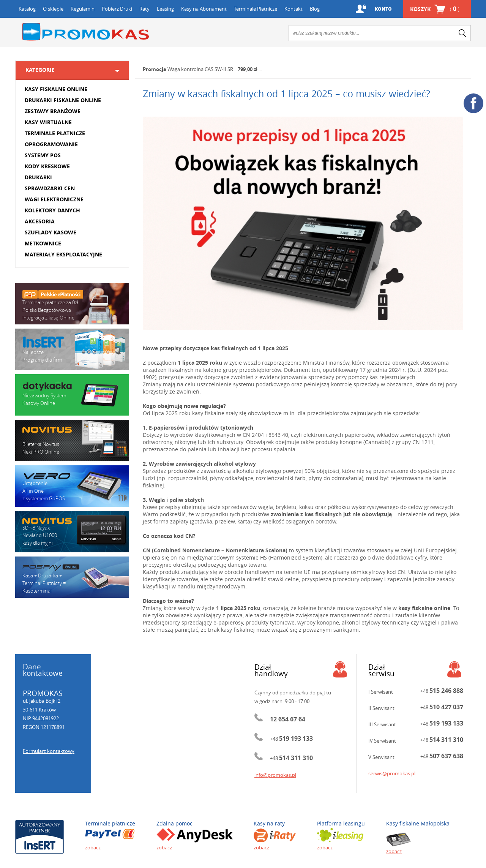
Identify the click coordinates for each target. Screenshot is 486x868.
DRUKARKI (38, 177)
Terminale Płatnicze (256, 9)
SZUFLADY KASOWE (50, 232)
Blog (315, 9)
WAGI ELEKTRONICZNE (54, 199)
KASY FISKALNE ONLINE (56, 89)
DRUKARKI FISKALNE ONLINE (63, 100)
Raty (144, 9)
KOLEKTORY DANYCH (52, 210)
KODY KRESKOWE (47, 166)
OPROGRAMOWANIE (51, 144)
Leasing (165, 9)
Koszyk (435, 9)
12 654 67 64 (288, 719)
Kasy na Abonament (204, 9)
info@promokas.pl (275, 775)
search (462, 33)
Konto (383, 9)
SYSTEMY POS (43, 155)
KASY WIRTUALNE (48, 122)
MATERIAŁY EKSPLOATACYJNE (63, 254)
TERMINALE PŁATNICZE (55, 133)
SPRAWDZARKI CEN (50, 188)
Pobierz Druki (117, 9)
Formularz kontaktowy (49, 751)
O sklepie (53, 9)
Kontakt (293, 9)
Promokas (85, 32)
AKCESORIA (40, 221)
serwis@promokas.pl (392, 773)
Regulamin (83, 9)
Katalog (27, 9)
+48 (291, 739)
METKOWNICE (43, 243)
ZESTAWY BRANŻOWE (53, 111)
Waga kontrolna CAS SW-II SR (200, 69)
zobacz (93, 847)
